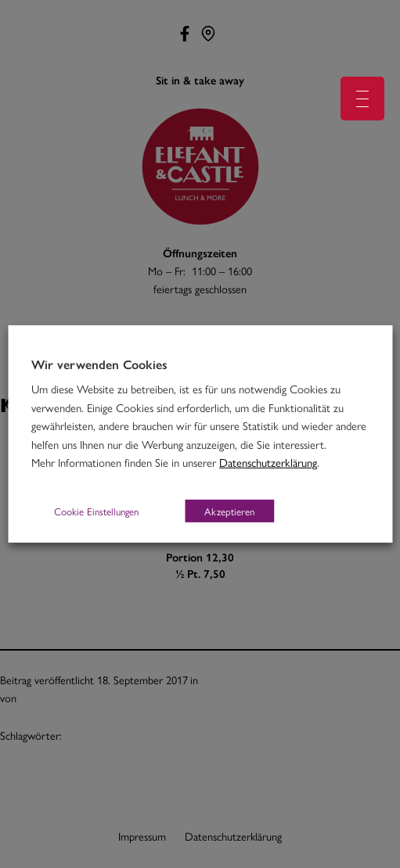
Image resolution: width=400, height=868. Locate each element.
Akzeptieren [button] (229, 511)
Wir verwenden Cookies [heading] (99, 364)
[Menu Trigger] (362, 99)
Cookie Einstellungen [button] (96, 511)
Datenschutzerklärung (268, 462)
